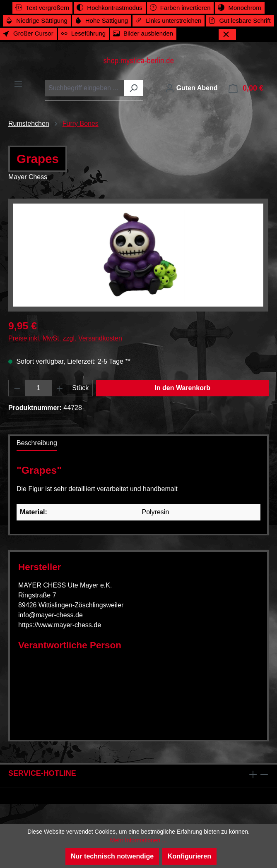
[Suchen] (134, 88)
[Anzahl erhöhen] (60, 388)
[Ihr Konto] (191, 88)
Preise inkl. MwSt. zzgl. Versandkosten (65, 338)
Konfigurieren (189, 856)
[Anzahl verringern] (17, 388)
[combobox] (84, 88)
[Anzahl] (39, 388)
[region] (138, 255)
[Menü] (18, 84)
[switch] (42, 8)
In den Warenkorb (182, 388)
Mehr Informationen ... (138, 840)
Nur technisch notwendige (112, 856)
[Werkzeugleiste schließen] (227, 34)
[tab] (37, 444)
